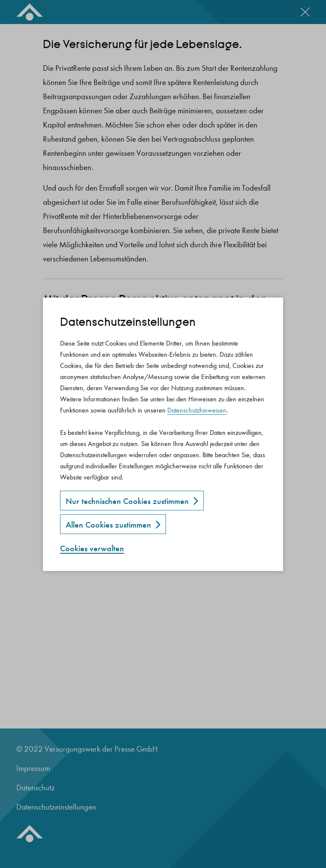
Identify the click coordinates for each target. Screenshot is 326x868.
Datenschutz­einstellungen (128, 322)
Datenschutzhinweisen (197, 410)
